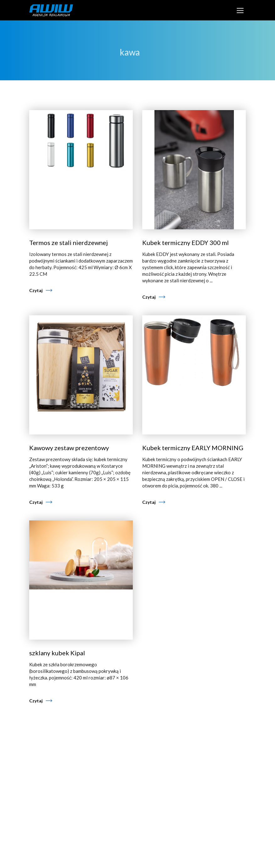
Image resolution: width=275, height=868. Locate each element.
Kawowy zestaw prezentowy (69, 448)
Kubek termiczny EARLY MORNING (193, 448)
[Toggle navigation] (240, 10)
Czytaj (36, 290)
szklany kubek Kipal (57, 653)
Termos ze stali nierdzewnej (68, 242)
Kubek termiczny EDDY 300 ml (186, 242)
